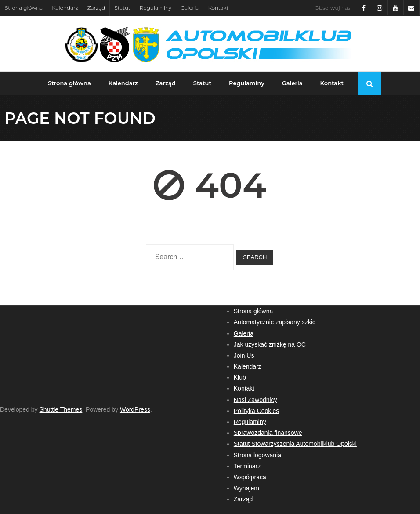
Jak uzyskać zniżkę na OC (270, 344)
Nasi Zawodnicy (255, 400)
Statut (122, 8)
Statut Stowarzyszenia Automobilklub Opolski (295, 444)
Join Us (244, 355)
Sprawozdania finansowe (268, 433)
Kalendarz (65, 8)
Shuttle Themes (61, 409)
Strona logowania (257, 455)
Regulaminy (156, 8)
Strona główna (24, 8)
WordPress (135, 409)
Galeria (190, 8)
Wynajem (246, 488)
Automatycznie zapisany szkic (275, 322)
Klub (240, 377)
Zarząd (96, 8)
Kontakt (218, 8)
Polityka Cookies (257, 411)
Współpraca (250, 477)
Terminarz (247, 466)
